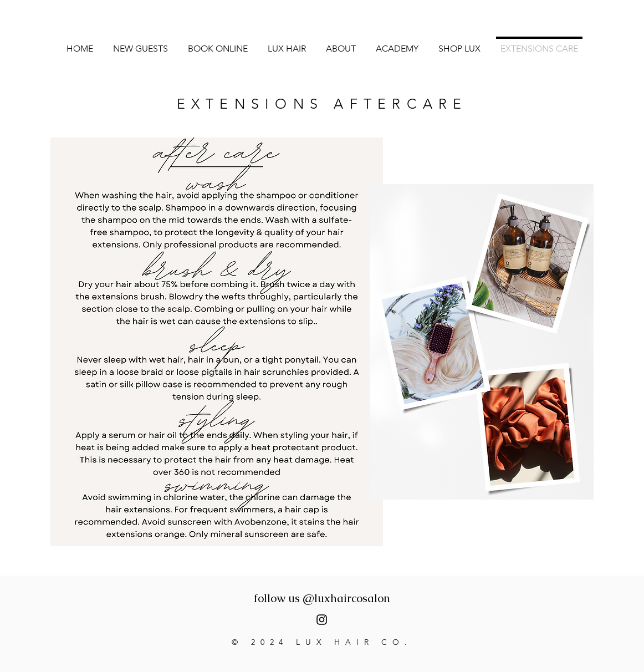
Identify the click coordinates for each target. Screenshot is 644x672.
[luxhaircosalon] (322, 620)
